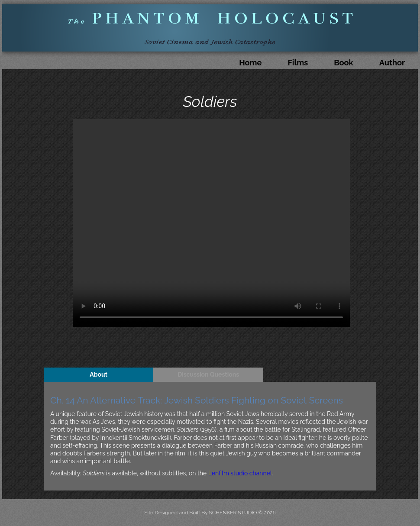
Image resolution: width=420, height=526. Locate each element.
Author (392, 63)
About (99, 374)
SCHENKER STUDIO (233, 513)
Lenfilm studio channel (240, 473)
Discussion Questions (208, 374)
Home (250, 63)
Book (344, 63)
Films (298, 63)
